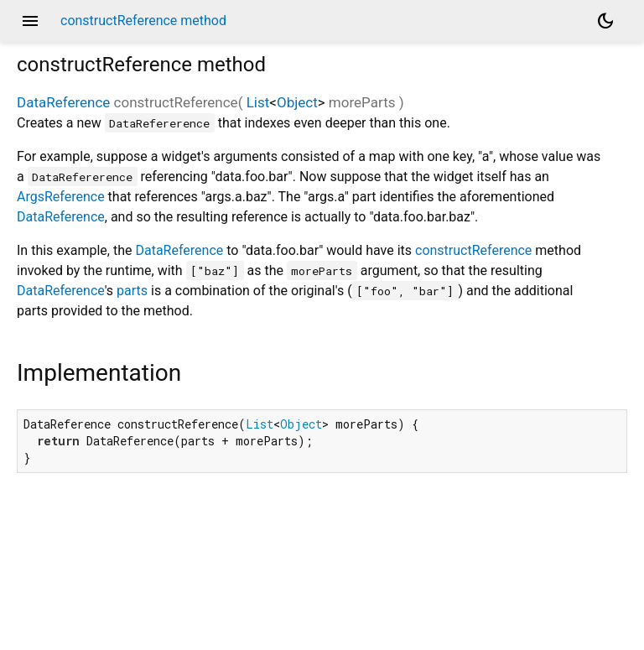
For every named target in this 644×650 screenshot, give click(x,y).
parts (132, 291)
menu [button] (30, 21)
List (258, 102)
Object (297, 102)
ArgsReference (61, 197)
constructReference (473, 250)
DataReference (63, 102)
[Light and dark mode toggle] (605, 21)
